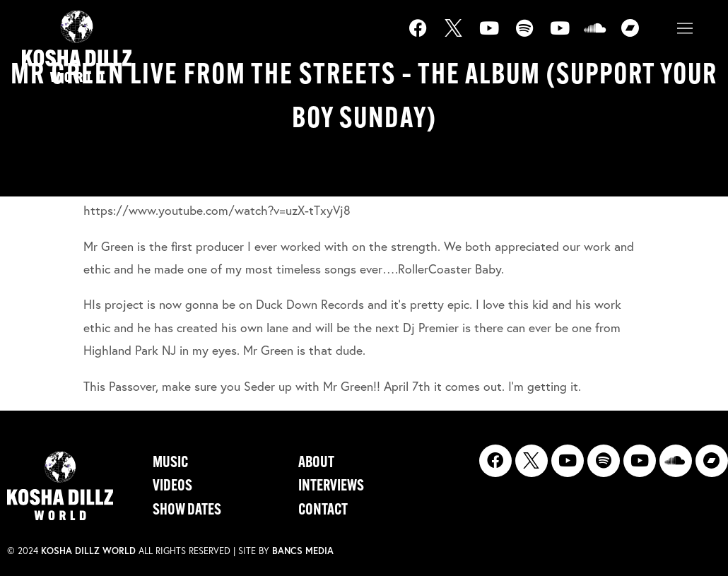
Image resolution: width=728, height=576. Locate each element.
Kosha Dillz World (88, 551)
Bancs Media (303, 551)
